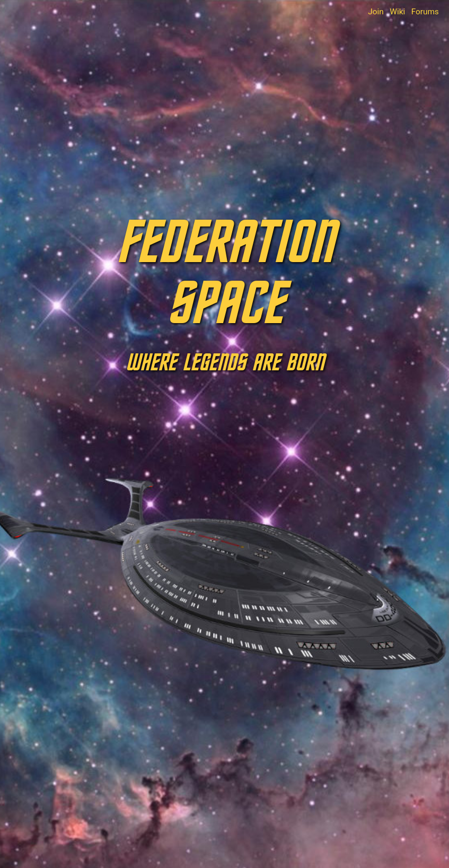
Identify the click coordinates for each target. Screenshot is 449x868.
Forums (425, 12)
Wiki (397, 12)
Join (376, 12)
